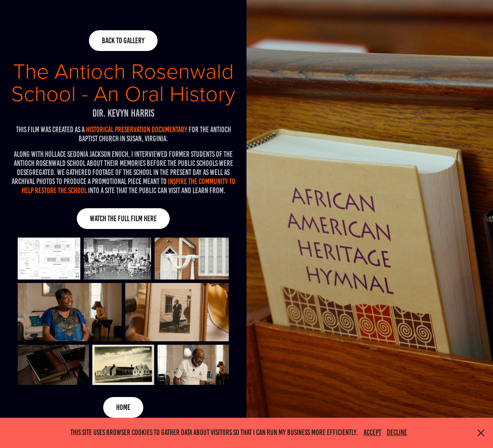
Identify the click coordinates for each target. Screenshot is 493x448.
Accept (372, 432)
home (123, 407)
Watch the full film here (123, 219)
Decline (397, 432)
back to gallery (123, 41)
